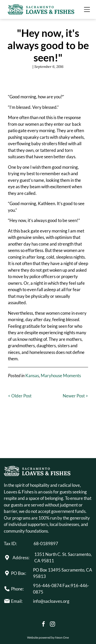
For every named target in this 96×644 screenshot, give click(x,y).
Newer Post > (75, 396)
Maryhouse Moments (61, 376)
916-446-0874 (47, 585)
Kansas (32, 376)
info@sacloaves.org (51, 601)
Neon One (62, 637)
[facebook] (44, 625)
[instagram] (52, 625)
